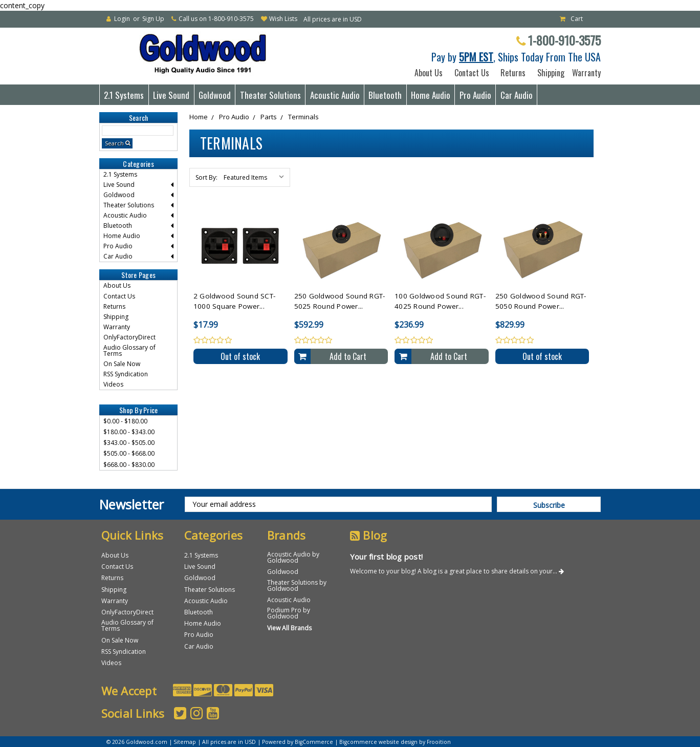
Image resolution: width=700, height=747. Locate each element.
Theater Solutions (270, 95)
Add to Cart (348, 356)
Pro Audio (475, 95)
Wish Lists (283, 19)
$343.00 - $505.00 (129, 443)
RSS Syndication (126, 374)
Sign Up (153, 19)
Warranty (584, 73)
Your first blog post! (386, 557)
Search (114, 143)
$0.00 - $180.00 (125, 421)
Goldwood (215, 95)
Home (199, 117)
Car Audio (517, 95)
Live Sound (171, 95)
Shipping (549, 73)
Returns (513, 73)
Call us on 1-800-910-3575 (216, 19)
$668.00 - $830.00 (129, 465)
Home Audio (431, 95)
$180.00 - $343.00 (129, 432)
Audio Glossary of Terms (129, 350)
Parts (269, 117)
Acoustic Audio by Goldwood (293, 557)
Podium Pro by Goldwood (289, 613)
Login (122, 19)
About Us (429, 73)
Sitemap (185, 742)
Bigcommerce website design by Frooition (395, 742)
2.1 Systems (124, 95)
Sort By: (206, 177)
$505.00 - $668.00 (129, 453)
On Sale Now (122, 364)
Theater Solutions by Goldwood (297, 585)
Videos (113, 384)
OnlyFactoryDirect (129, 337)
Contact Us (472, 73)
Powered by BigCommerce (298, 742)
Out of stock (240, 356)
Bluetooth (385, 95)
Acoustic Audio (335, 95)
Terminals (303, 117)
